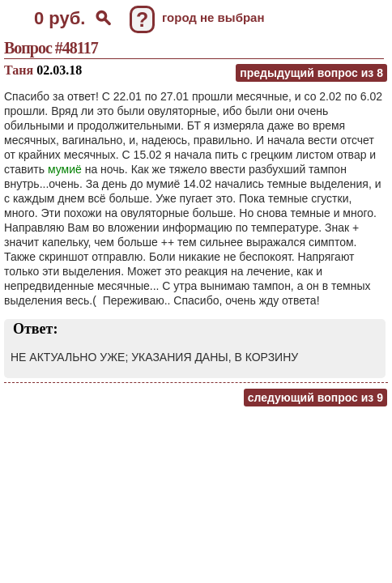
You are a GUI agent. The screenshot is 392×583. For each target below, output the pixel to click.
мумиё (65, 169)
